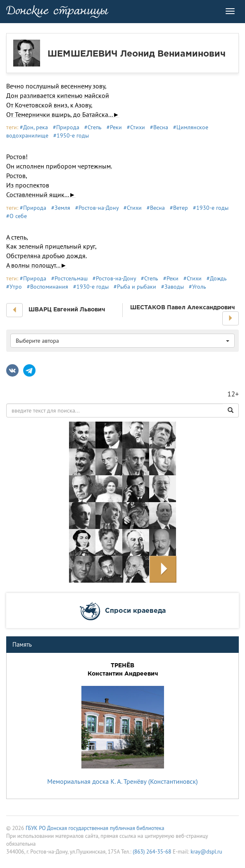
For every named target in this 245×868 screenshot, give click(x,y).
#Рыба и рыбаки (135, 287)
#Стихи (136, 127)
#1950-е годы (71, 135)
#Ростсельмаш (69, 278)
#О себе (17, 216)
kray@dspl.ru (206, 851)
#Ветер (179, 208)
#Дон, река (34, 127)
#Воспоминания (48, 287)
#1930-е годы (211, 208)
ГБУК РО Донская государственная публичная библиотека (95, 828)
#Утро (14, 287)
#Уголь (197, 287)
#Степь (93, 127)
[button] (14, 310)
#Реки (114, 127)
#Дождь (217, 278)
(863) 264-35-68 (152, 851)
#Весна (159, 127)
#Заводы (172, 287)
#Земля (61, 208)
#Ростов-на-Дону (97, 208)
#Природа (66, 127)
